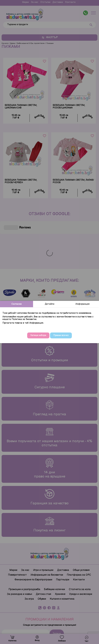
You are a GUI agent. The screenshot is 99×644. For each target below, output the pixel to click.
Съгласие (17, 304)
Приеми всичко (61, 335)
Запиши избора (38, 335)
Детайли (50, 304)
